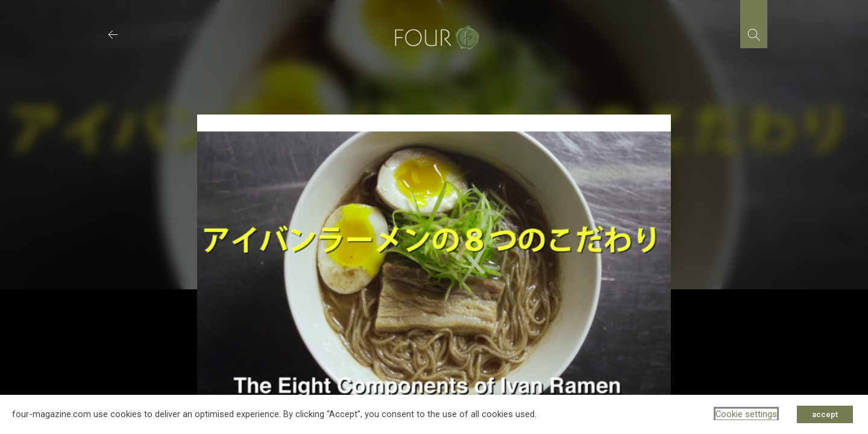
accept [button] (825, 414)
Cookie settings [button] (746, 414)
